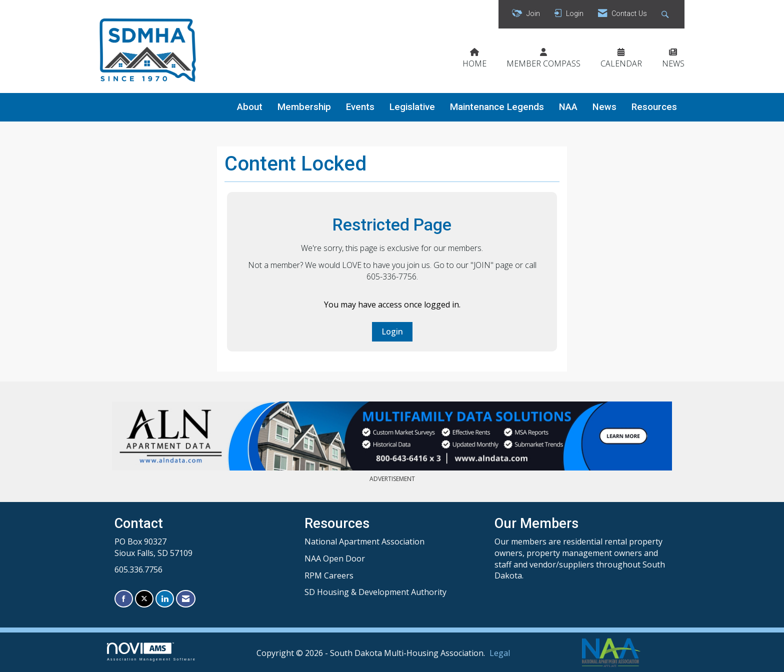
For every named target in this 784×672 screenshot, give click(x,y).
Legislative (412, 107)
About (250, 107)
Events (360, 107)
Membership (304, 107)
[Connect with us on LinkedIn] (165, 599)
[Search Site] (666, 14)
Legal (500, 653)
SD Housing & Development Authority (375, 592)
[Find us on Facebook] (124, 599)
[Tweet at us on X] (144, 599)
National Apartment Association (364, 541)
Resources (654, 107)
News (604, 107)
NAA (568, 107)
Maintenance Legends (497, 107)
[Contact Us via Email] (186, 599)
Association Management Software (151, 652)
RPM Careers (329, 575)
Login (392, 331)
